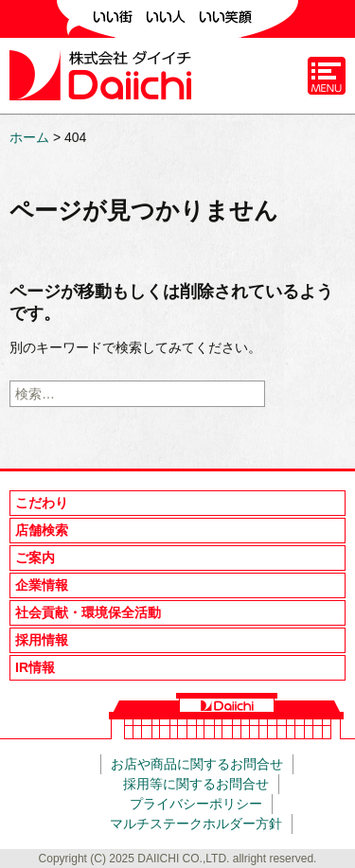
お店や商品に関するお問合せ (197, 764)
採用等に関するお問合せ (196, 784)
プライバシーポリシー (196, 804)
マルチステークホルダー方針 (196, 824)
